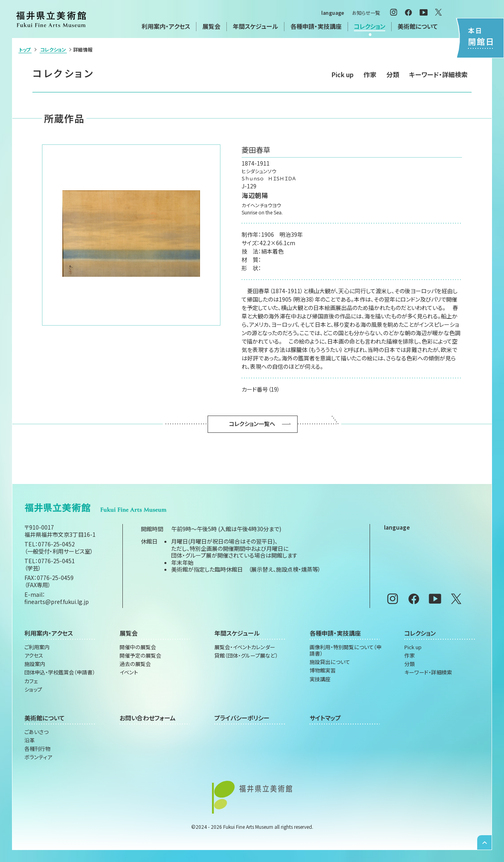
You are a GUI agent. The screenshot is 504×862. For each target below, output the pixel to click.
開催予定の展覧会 (140, 656)
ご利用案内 (37, 647)
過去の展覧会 (135, 664)
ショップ (33, 690)
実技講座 (320, 679)
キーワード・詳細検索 (438, 74)
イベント (129, 672)
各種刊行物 (37, 749)
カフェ (31, 681)
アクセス (34, 656)
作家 (370, 74)
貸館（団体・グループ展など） (246, 656)
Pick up (343, 74)
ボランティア (38, 757)
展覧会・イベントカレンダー (245, 647)
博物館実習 (323, 670)
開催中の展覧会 (138, 647)
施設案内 (35, 664)
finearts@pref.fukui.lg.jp (57, 602)
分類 (393, 74)
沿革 (30, 740)
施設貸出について (330, 662)
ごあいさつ (36, 732)
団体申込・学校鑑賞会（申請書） (60, 672)
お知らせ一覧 (366, 13)
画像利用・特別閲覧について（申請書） (346, 651)
